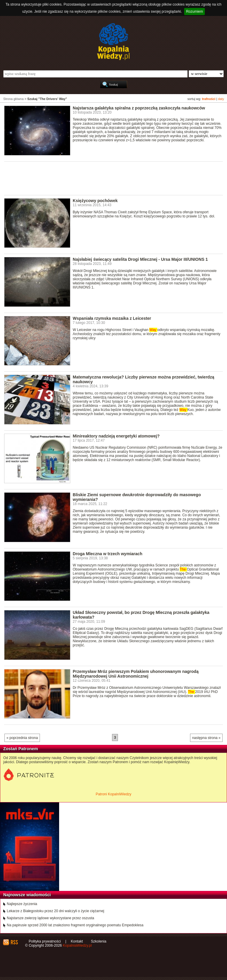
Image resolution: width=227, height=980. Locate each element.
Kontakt (77, 941)
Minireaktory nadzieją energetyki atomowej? (116, 436)
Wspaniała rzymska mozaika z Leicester (112, 318)
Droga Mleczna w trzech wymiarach (108, 554)
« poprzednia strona (22, 738)
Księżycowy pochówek (95, 201)
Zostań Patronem (21, 749)
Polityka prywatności (45, 941)
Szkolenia (99, 941)
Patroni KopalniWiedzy (114, 794)
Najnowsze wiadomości (27, 895)
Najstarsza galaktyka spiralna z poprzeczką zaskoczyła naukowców (139, 108)
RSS (14, 942)
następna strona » (206, 738)
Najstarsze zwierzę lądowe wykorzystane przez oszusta (50, 918)
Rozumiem (194, 12)
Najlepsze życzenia (22, 904)
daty (221, 99)
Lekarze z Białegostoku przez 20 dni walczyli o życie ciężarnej (56, 911)
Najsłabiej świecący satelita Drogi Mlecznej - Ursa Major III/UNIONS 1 (140, 259)
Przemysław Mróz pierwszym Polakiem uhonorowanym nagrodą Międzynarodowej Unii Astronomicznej (136, 674)
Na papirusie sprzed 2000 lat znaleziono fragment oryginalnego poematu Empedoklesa (75, 925)
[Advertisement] (112, 178)
